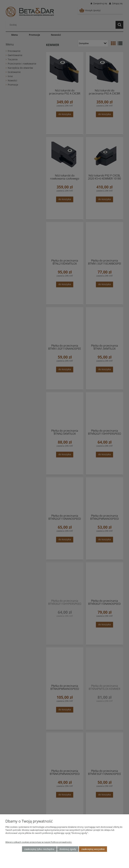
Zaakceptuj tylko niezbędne (39, 849)
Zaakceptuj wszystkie (93, 849)
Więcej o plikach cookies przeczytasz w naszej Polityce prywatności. (39, 842)
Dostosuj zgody (68, 849)
